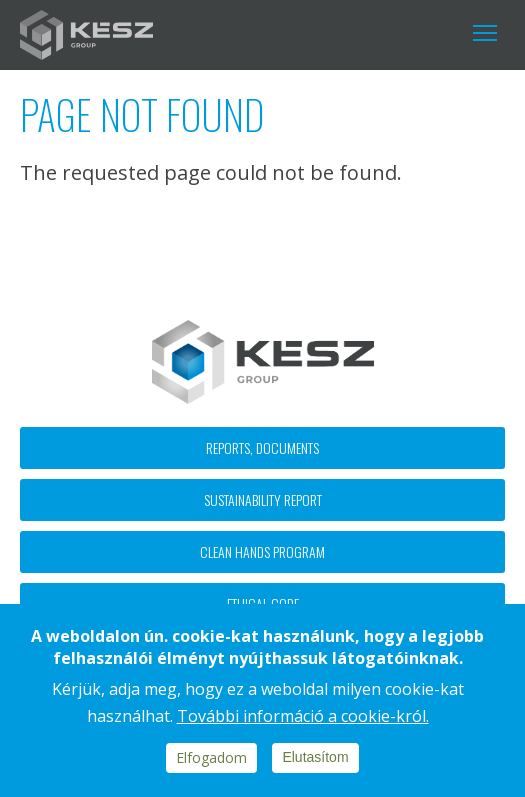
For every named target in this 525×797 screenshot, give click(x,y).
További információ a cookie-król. (303, 716)
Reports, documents (262, 447)
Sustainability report (263, 499)
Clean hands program (262, 551)
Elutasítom (315, 757)
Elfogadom (211, 757)
